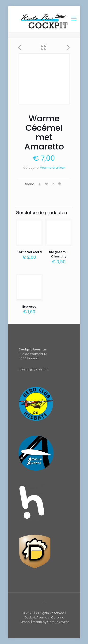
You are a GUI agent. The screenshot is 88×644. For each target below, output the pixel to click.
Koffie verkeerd (29, 252)
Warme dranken (53, 168)
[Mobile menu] (74, 19)
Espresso (29, 307)
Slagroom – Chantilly (59, 254)
